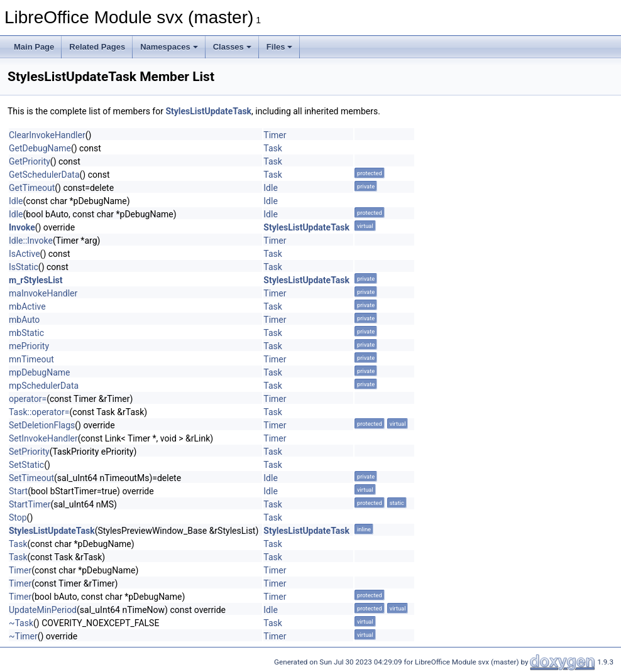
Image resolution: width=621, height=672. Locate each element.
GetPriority (30, 161)
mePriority (29, 346)
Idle (271, 188)
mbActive (27, 306)
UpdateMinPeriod (43, 610)
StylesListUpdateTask (208, 111)
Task (273, 148)
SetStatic (26, 465)
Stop (18, 518)
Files (280, 47)
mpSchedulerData (44, 386)
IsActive (25, 254)
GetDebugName (40, 148)
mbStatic (26, 333)
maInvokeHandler (43, 293)
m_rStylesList (36, 280)
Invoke (22, 227)
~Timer (23, 636)
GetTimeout (32, 188)
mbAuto (24, 320)
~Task (21, 623)
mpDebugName (40, 372)
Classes (232, 47)
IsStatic (24, 267)
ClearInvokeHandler (47, 135)
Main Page (34, 47)
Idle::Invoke (31, 241)
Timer (275, 135)
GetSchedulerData (44, 175)
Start (18, 491)
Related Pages (97, 47)
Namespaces (169, 47)
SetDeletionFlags (42, 425)
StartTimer (30, 504)
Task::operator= (39, 412)
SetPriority (29, 452)
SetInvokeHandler (43, 438)
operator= (28, 399)
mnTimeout (31, 359)
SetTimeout (31, 478)
